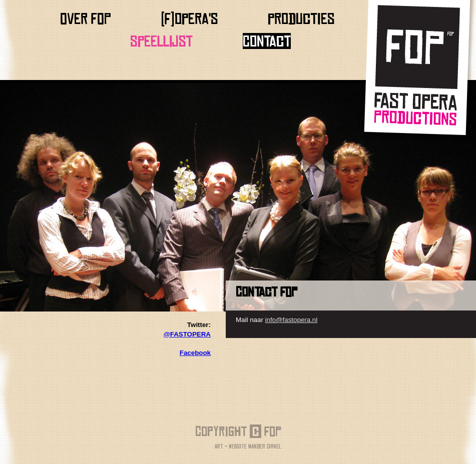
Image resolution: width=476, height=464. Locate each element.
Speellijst (161, 41)
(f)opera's (189, 18)
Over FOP (86, 18)
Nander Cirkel (265, 446)
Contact (267, 41)
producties (301, 18)
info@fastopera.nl (292, 320)
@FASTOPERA (187, 334)
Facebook (195, 353)
